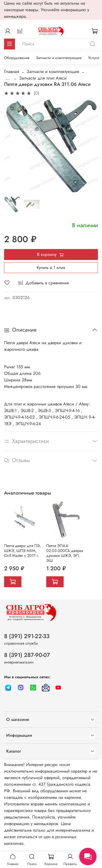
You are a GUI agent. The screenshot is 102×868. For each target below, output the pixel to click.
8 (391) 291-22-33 (27, 636)
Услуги (94, 58)
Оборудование (17, 58)
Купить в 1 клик (51, 268)
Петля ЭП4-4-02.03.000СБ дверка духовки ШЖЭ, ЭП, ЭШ (65, 553)
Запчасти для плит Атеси (43, 78)
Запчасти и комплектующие (59, 58)
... (8, 78)
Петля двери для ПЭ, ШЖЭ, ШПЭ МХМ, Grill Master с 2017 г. (22, 551)
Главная (12, 71)
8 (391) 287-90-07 (27, 655)
